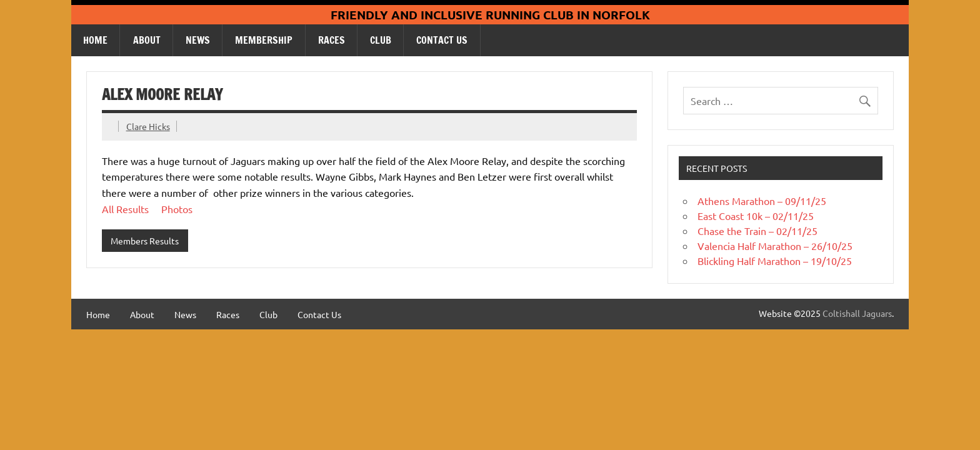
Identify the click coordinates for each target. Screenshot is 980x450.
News (198, 40)
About (147, 40)
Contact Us (442, 40)
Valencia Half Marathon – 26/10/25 (775, 246)
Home (95, 40)
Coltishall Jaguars (857, 313)
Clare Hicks (148, 126)
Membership (264, 40)
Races (332, 40)
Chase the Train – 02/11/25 (757, 231)
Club (381, 40)
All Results (125, 209)
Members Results (145, 241)
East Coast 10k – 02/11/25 (756, 216)
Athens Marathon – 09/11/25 (762, 201)
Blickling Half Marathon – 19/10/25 (775, 261)
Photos (177, 209)
